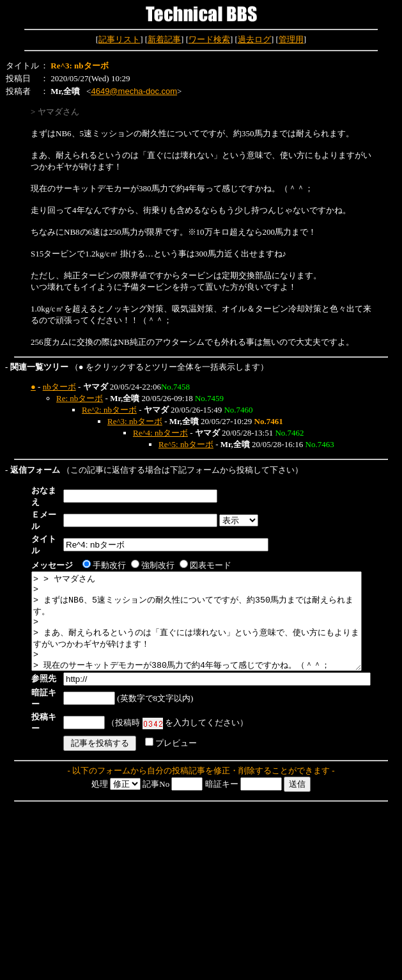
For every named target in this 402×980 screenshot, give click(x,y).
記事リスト (119, 39)
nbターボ (59, 387)
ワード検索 (209, 39)
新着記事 (164, 39)
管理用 (291, 39)
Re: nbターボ (80, 398)
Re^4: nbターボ (160, 433)
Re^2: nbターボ (109, 410)
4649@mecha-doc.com (134, 91)
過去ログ (254, 39)
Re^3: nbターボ (135, 421)
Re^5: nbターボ (186, 444)
